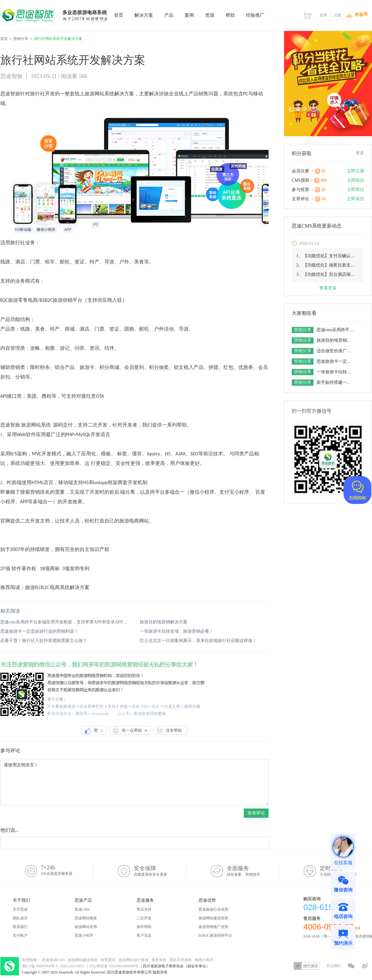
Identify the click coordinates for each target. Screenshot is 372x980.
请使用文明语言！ (134, 782)
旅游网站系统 (99, 94)
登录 (323, 15)
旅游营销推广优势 (213, 927)
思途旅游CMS (53, 960)
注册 (337, 15)
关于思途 (20, 909)
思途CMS (82, 909)
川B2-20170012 (73, 966)
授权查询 (307, 966)
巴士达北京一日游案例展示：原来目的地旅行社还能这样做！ (198, 641)
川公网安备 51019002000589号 (114, 966)
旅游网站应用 (86, 927)
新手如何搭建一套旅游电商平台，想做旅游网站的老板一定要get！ (336, 382)
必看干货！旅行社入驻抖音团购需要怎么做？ (44, 641)
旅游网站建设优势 (213, 918)
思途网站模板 (86, 918)
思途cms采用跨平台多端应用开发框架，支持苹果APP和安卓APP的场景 (65, 622)
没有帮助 (170, 731)
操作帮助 (144, 927)
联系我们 (20, 927)
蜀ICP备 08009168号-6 (40, 966)
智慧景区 (108, 960)
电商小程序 (204, 960)
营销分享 (21, 39)
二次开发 (144, 918)
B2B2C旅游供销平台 (215, 935)
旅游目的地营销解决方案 (164, 622)
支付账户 (20, 935)
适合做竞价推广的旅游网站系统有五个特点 (336, 351)
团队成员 (20, 918)
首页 (4, 39)
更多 (360, 153)
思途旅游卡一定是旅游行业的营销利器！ (39, 631)
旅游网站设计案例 (133, 960)
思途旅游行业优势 (213, 909)
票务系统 (159, 960)
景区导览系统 (181, 960)
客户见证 (144, 935)
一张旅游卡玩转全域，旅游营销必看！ (177, 631)
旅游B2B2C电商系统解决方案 (57, 587)
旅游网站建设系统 (83, 960)
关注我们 (334, 966)
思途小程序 (84, 935)
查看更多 (328, 288)
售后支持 (144, 909)
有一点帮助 (130, 731)
